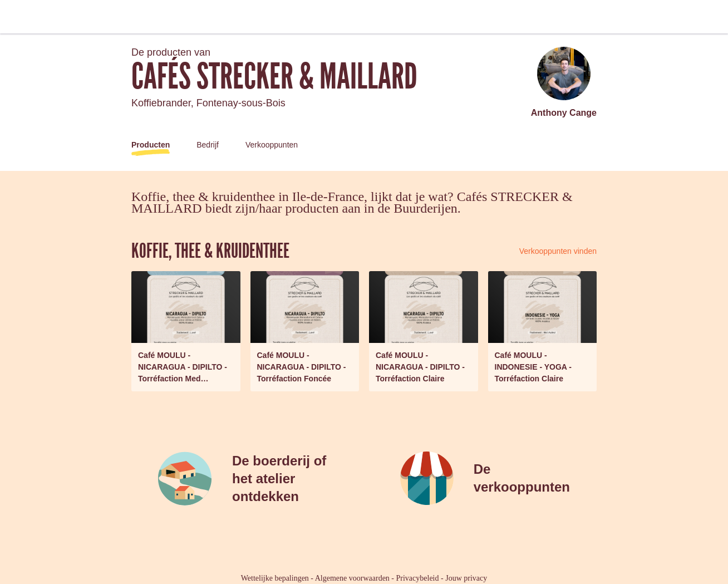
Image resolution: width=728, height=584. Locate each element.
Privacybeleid (418, 578)
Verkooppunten (272, 145)
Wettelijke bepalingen (275, 578)
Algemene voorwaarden (352, 578)
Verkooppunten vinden (558, 251)
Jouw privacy (466, 578)
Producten (151, 145)
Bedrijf (208, 145)
